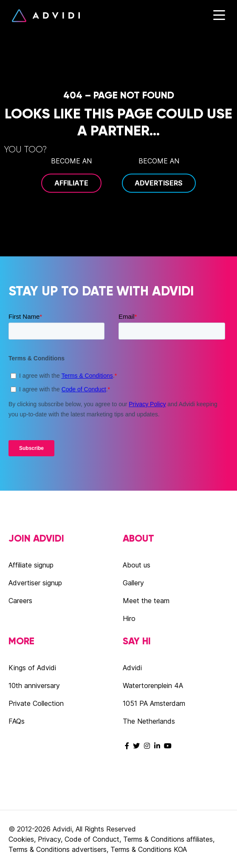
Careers (20, 601)
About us (137, 565)
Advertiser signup (35, 583)
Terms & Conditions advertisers (58, 849)
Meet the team (146, 601)
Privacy (49, 839)
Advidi (46, 16)
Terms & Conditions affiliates (168, 839)
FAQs (17, 721)
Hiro (129, 618)
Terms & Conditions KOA (149, 849)
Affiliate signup (31, 565)
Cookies (21, 839)
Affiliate (71, 183)
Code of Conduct (92, 839)
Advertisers (159, 183)
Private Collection (36, 703)
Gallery (133, 583)
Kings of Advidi (32, 668)
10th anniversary (34, 685)
